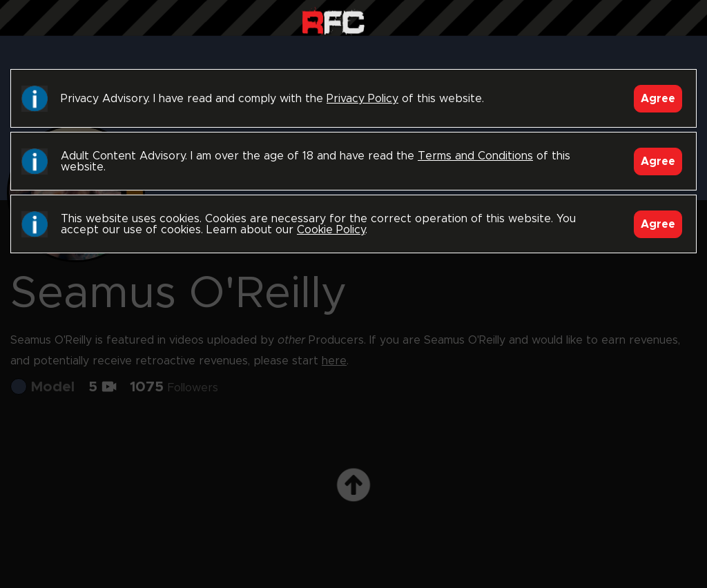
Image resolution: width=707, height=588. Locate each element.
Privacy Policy (362, 99)
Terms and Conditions (475, 156)
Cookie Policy (331, 230)
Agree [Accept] (658, 99)
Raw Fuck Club (333, 21)
